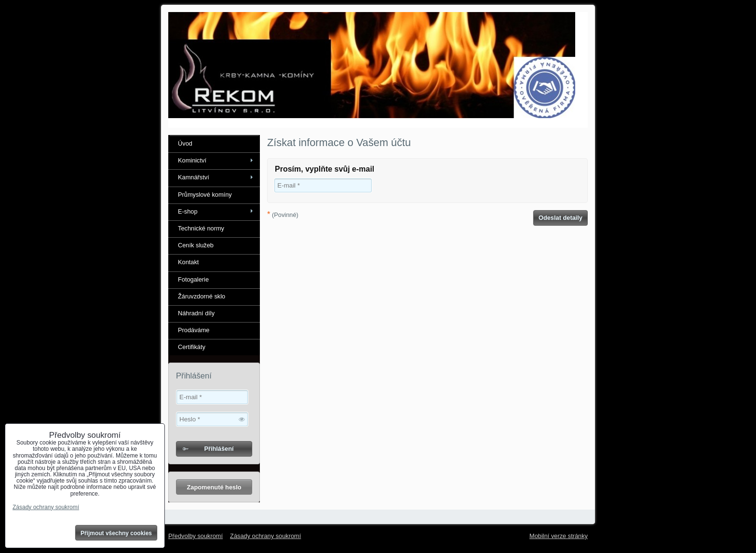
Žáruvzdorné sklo (202, 296)
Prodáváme (194, 330)
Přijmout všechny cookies (116, 533)
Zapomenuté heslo (214, 487)
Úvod (185, 143)
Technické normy (201, 228)
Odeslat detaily (560, 218)
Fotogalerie (193, 279)
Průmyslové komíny (205, 195)
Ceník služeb (196, 245)
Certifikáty (192, 347)
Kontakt (188, 262)
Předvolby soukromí (196, 536)
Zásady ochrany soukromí (265, 536)
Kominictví (192, 160)
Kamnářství (194, 177)
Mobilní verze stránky (559, 536)
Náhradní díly (196, 313)
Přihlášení (219, 449)
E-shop (188, 211)
